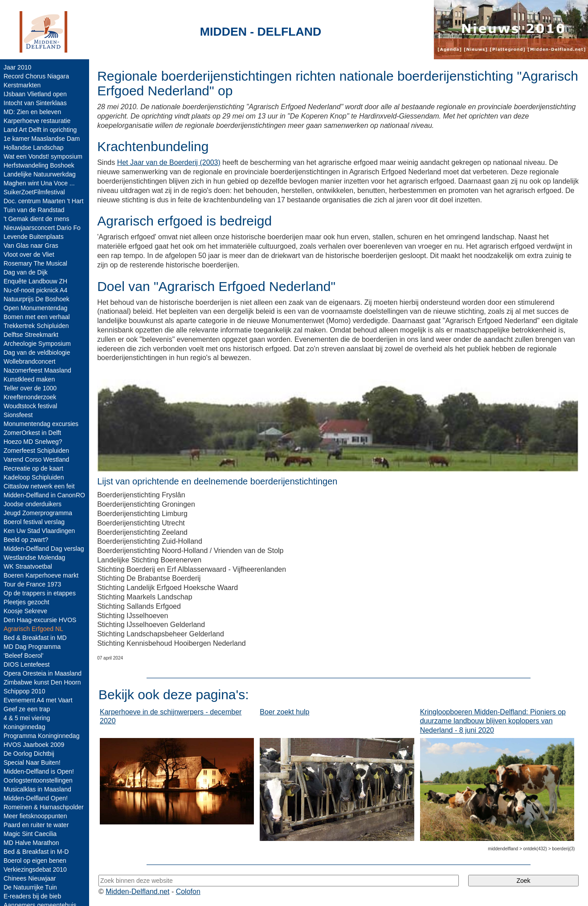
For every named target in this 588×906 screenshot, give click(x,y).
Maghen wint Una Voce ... (39, 183)
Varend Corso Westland (36, 459)
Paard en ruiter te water (36, 825)
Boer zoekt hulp (284, 712)
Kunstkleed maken (29, 379)
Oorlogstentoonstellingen (38, 780)
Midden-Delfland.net (137, 892)
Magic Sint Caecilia (30, 834)
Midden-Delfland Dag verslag (44, 549)
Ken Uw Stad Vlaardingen (39, 531)
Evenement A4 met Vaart (38, 700)
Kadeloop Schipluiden (34, 477)
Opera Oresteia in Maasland (43, 673)
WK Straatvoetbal (28, 566)
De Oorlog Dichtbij (29, 754)
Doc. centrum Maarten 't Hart (43, 201)
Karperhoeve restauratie (37, 121)
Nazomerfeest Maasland (37, 370)
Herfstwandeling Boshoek (39, 165)
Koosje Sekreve (25, 611)
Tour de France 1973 (32, 584)
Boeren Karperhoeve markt (41, 575)
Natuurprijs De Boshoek (37, 299)
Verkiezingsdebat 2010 (35, 869)
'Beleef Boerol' (23, 656)
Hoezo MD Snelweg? (33, 442)
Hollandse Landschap (34, 148)
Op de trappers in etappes (40, 593)
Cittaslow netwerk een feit (39, 486)
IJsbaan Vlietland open (35, 94)
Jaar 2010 (17, 67)
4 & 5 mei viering (27, 718)
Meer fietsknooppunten (35, 816)
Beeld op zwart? (26, 540)
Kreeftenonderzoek (30, 397)
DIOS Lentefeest (27, 664)
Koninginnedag (24, 727)
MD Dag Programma (32, 647)
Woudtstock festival (30, 406)
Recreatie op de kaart (33, 468)
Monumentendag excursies (41, 424)
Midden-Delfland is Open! (39, 771)
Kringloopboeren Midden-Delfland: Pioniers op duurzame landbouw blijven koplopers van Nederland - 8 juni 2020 (493, 721)
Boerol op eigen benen (35, 861)
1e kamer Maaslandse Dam (42, 139)
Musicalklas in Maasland (37, 789)
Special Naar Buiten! (32, 763)
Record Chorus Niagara (36, 76)
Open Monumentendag (35, 308)
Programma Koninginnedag (41, 736)
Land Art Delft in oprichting (40, 130)
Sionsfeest (18, 415)
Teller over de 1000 (30, 388)
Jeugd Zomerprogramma (38, 513)
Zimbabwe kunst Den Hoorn (42, 682)
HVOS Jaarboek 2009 (34, 745)
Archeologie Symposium (37, 344)
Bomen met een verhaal (37, 317)
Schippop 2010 (24, 691)
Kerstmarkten (22, 85)
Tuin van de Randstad (34, 210)
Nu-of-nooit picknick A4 (35, 290)
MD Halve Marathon (31, 843)
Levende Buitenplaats (34, 237)
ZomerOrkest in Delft (32, 433)
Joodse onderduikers (33, 504)
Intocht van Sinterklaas (35, 103)
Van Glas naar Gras (31, 246)
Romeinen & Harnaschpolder (44, 807)
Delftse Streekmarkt (31, 335)
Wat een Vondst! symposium (43, 156)
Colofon (188, 892)
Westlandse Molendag (34, 558)
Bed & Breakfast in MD (35, 638)
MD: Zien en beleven (32, 112)
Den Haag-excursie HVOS (40, 620)
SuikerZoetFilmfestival (34, 192)
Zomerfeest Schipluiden (36, 451)
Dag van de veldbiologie (37, 353)
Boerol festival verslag (34, 522)
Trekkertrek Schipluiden (36, 326)
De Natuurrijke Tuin (30, 887)
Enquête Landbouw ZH (35, 281)
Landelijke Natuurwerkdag (40, 174)
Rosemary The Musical (35, 263)
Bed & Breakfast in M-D (36, 852)
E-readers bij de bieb (32, 896)
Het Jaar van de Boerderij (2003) (169, 162)
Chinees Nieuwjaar (30, 878)
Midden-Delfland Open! (36, 798)
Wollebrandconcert (29, 361)
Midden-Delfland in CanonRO (44, 495)
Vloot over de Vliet (29, 254)
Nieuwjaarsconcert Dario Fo (42, 228)
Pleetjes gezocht (27, 602)
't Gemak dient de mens (36, 219)
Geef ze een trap (27, 709)
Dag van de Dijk (26, 272)
